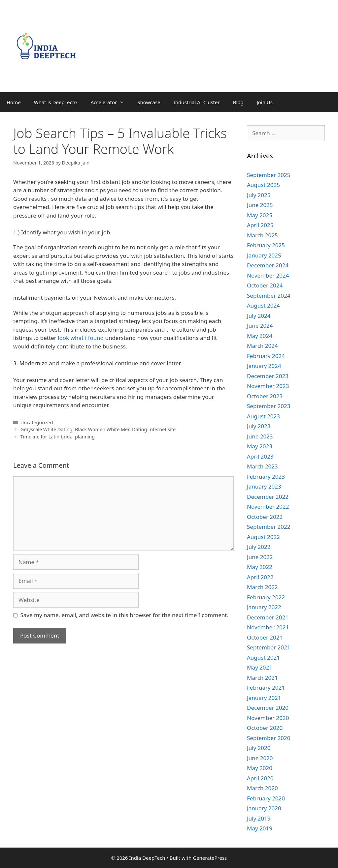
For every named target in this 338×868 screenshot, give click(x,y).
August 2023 (263, 416)
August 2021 (263, 658)
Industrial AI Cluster (197, 102)
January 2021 (264, 698)
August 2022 (263, 537)
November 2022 (268, 507)
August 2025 (263, 185)
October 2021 (265, 637)
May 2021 (260, 667)
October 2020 (265, 728)
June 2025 (260, 205)
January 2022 (264, 607)
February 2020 (266, 798)
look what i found (81, 338)
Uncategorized (37, 422)
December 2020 (268, 708)
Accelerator (111, 102)
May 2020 (260, 768)
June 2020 (260, 758)
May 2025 (260, 215)
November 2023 (268, 386)
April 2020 (260, 778)
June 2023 (260, 436)
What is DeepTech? (56, 102)
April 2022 (260, 577)
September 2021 (269, 647)
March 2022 (262, 587)
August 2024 (263, 305)
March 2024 (262, 346)
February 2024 (266, 356)
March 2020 (262, 788)
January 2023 (264, 486)
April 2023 (260, 456)
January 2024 (264, 366)
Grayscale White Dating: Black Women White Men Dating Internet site (98, 429)
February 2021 (266, 688)
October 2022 (265, 517)
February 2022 (266, 597)
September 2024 (269, 296)
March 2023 (262, 466)
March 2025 (262, 235)
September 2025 (269, 175)
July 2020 (259, 748)
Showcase (149, 102)
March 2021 (262, 678)
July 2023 (259, 426)
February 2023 (266, 477)
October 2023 (265, 396)
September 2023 (269, 406)
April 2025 (260, 225)
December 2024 (268, 265)
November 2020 (268, 718)
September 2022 (269, 527)
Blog (238, 102)
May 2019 (260, 828)
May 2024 (260, 336)
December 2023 (268, 376)
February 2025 (266, 245)
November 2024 (268, 275)
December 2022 (268, 497)
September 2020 (269, 738)
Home (14, 102)
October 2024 (265, 285)
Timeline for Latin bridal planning (58, 437)
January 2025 (264, 255)
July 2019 (259, 818)
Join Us (265, 102)
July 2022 (259, 547)
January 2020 (264, 808)
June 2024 (260, 326)
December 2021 (268, 617)
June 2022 (260, 557)
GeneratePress (210, 858)
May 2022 (260, 567)
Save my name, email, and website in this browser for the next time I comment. (124, 615)
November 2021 (268, 627)
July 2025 (259, 195)
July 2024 (259, 316)
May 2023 (260, 446)
